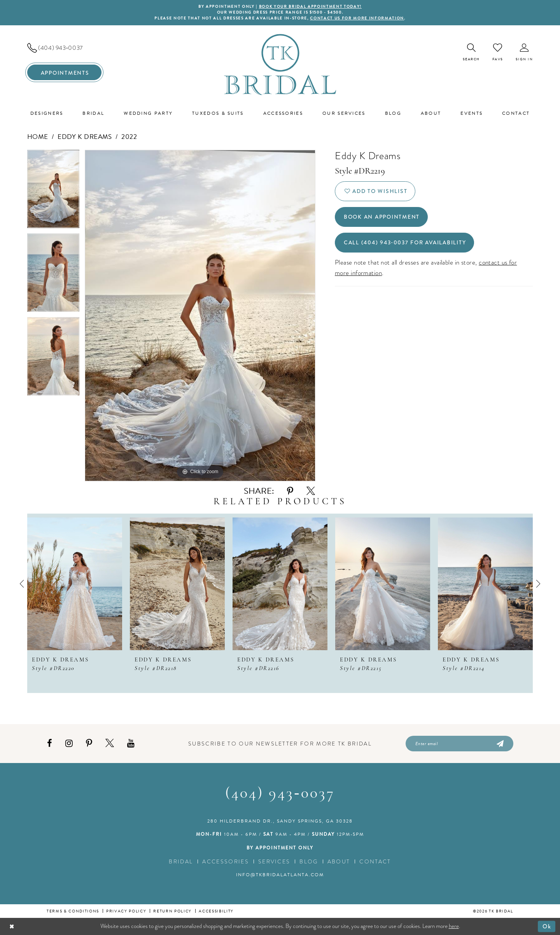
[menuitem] (64, 48)
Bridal (181, 861)
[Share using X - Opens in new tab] (311, 491)
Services (274, 861)
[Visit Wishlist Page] (498, 52)
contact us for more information (357, 18)
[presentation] (75, 584)
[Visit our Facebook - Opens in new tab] (50, 743)
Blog (309, 861)
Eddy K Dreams (85, 137)
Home (38, 137)
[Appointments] (64, 72)
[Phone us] (64, 48)
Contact (375, 861)
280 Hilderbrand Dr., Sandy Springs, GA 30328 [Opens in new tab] (280, 821)
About (339, 861)
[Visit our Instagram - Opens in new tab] (69, 743)
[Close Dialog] (12, 926)
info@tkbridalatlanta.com (280, 875)
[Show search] (471, 52)
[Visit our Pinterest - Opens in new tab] (89, 743)
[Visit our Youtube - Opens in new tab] (131, 743)
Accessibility (216, 911)
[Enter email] (459, 744)
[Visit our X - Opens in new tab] (110, 743)
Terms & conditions (73, 911)
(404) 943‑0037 (280, 794)
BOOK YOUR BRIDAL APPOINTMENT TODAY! (310, 7)
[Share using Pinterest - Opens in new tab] (290, 491)
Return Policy (172, 911)
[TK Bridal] (280, 64)
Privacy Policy (126, 911)
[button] (524, 52)
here (454, 926)
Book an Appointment (382, 217)
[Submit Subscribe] (500, 744)
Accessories (226, 861)
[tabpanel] (53, 192)
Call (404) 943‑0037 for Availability (405, 242)
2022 (129, 137)
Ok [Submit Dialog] (547, 926)
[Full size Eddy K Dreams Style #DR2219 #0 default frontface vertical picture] (200, 316)
